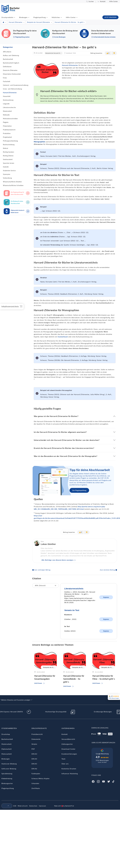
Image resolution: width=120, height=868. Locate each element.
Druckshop (6, 734)
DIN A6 (34, 769)
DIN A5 (34, 764)
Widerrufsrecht (23, 806)
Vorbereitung (7, 178)
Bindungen (23, 17)
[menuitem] (6, 806)
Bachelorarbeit (8, 59)
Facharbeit (7, 81)
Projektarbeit (7, 137)
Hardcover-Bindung (9, 764)
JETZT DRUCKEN (110, 17)
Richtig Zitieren (8, 156)
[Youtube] (103, 781)
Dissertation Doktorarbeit (12, 74)
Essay (5, 78)
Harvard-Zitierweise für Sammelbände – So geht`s (74, 679)
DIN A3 (34, 754)
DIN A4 (34, 759)
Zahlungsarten (67, 744)
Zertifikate (36, 788)
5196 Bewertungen (102, 760)
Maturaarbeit (7, 754)
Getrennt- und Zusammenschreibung (16, 85)
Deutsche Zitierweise (10, 70)
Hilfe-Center (114, 1)
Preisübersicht (37, 734)
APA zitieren (7, 52)
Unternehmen (68, 728)
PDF (33, 749)
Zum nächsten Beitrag (107, 570)
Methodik (6, 115)
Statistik (6, 167)
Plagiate (6, 122)
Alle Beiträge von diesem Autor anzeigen (57, 560)
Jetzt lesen (38, 683)
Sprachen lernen (9, 163)
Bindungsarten (7, 783)
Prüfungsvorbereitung (10, 141)
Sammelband (63, 337)
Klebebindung (7, 778)
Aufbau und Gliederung (11, 55)
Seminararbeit (8, 159)
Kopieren (106, 597)
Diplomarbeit (7, 749)
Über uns (65, 764)
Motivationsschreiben (10, 119)
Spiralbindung (7, 774)
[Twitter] (109, 781)
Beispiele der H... (49, 667)
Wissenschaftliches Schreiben (13, 185)
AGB (15, 806)
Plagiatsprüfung (40, 17)
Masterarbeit (7, 111)
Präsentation (7, 126)
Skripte (34, 744)
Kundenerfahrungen (69, 754)
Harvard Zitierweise (10, 93)
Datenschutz (33, 806)
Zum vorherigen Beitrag (42, 570)
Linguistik (6, 104)
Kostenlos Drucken (69, 769)
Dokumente (36, 739)
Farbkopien (36, 774)
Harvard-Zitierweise (70, 65)
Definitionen (7, 67)
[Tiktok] (113, 781)
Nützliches (56, 17)
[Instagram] (98, 781)
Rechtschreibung (9, 145)
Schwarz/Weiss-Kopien (40, 778)
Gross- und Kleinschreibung (12, 89)
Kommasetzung (8, 100)
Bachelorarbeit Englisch (11, 63)
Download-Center (68, 749)
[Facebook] (93, 781)
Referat (6, 148)
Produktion (7, 133)
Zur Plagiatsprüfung (79, 490)
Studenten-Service (9, 171)
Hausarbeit (7, 96)
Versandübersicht (68, 739)
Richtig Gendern (9, 152)
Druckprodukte (7, 17)
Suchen (91, 1)
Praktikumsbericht (9, 130)
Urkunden (35, 783)
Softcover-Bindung (9, 769)
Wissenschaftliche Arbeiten (12, 182)
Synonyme (7, 174)
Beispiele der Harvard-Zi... (53, 53)
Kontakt (103, 1)
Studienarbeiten (9, 728)
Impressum (42, 806)
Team (63, 759)
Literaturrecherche (9, 107)
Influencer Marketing (70, 774)
